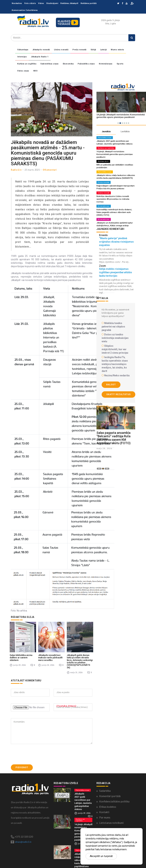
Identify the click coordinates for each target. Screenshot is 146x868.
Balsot (111, 385)
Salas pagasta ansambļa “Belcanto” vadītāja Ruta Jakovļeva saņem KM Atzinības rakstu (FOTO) (113, 438)
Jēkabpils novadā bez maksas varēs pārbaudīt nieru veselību (50, 653)
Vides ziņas (23, 71)
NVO (35, 71)
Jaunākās (106, 132)
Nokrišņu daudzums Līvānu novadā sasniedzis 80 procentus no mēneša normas (113, 199)
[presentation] (37, 750)
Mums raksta (117, 50)
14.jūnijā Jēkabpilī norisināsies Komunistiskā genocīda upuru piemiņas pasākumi (114, 154)
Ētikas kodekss (108, 803)
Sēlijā (93, 50)
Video (41, 3)
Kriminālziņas (106, 64)
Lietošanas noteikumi (111, 819)
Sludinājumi (52, 3)
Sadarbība (105, 787)
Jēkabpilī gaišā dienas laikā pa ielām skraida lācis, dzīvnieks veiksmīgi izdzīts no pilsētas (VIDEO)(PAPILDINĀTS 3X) (80, 657)
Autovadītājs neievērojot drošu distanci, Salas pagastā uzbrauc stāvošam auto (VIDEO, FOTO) (114, 212)
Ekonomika (68, 64)
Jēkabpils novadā (41, 50)
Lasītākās (125, 132)
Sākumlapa (23, 50)
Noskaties (17, 3)
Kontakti (104, 808)
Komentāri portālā (110, 792)
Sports (120, 64)
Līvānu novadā (61, 50)
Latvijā (104, 50)
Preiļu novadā (79, 50)
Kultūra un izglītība (27, 64)
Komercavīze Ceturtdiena (25, 10)
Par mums (105, 813)
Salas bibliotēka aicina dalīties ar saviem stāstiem (21, 653)
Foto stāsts (30, 3)
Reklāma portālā (89, 3)
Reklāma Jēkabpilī (69, 3)
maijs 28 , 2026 (104, 448)
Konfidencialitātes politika (114, 797)
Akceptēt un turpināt (101, 856)
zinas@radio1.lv (23, 838)
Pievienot (22, 763)
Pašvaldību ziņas (86, 64)
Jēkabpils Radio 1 (40, 57)
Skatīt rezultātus (118, 394)
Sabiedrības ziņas (50, 64)
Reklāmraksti (103, 161)
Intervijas (22, 57)
